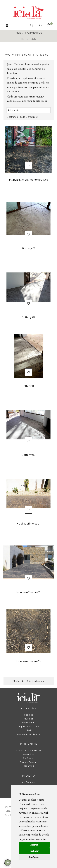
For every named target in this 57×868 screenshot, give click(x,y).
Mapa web (28, 766)
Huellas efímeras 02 (28, 592)
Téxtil (28, 730)
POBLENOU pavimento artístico (29, 180)
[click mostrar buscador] (31, 26)
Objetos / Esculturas (29, 726)
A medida (28, 754)
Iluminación (28, 723)
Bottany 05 (28, 455)
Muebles (28, 719)
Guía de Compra (28, 762)
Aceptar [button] (34, 845)
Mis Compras (28, 782)
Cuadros (29, 715)
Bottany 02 (29, 317)
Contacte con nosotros (29, 750)
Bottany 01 (29, 249)
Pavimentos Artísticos (28, 734)
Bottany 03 (29, 386)
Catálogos (28, 758)
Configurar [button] (34, 857)
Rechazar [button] (34, 851)
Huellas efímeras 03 (28, 661)
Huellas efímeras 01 (28, 524)
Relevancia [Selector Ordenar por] (29, 110)
